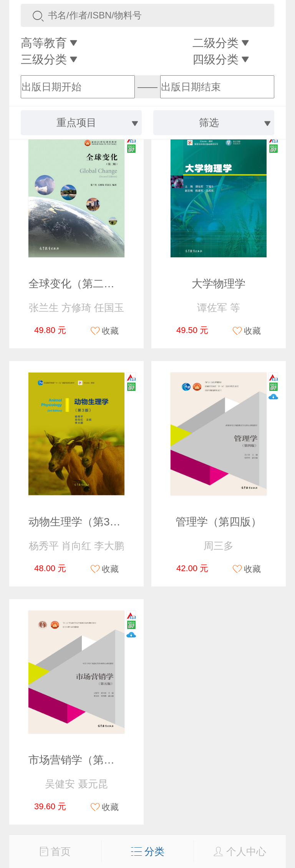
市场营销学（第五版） (82, 760)
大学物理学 (219, 284)
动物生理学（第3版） (80, 522)
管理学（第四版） (219, 522)
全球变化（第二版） (77, 284)
